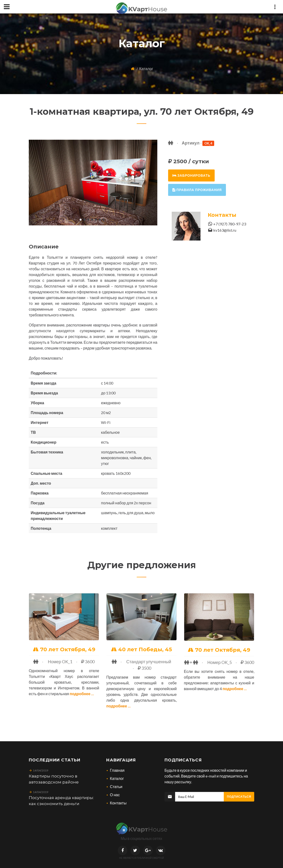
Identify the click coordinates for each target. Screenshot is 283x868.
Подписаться (239, 797)
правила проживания (197, 190)
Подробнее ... (82, 694)
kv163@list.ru (225, 230)
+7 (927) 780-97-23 (230, 224)
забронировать (191, 175)
